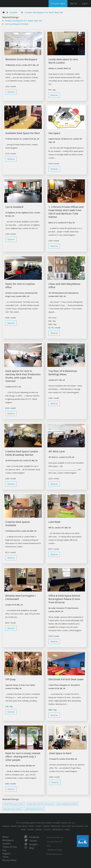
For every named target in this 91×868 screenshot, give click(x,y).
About (6, 837)
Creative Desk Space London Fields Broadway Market (22, 453)
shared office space (13, 804)
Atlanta (6, 826)
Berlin (31, 826)
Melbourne (56, 826)
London (14, 12)
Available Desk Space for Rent (23, 133)
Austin (14, 826)
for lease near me (23, 21)
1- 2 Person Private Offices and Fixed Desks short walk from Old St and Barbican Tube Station (66, 212)
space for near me (40, 804)
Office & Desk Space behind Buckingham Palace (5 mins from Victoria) (64, 599)
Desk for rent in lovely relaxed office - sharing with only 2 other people (23, 757)
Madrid (46, 826)
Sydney (39, 829)
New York (66, 826)
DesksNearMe (17, 4)
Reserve (11, 92)
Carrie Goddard (14, 207)
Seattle (31, 829)
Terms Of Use (10, 847)
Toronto (47, 829)
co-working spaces (28, 823)
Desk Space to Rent (60, 753)
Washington (58, 829)
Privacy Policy (9, 860)
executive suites (44, 823)
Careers (6, 843)
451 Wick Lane (57, 451)
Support (6, 853)
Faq (4, 850)
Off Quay (10, 679)
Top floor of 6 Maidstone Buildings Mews (63, 373)
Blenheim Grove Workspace (21, 59)
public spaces (61, 823)
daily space (12, 809)
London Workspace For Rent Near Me (44, 12)
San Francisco (78, 826)
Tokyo (67, 829)
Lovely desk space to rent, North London (63, 61)
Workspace (8, 840)
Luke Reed (54, 522)
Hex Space (54, 133)
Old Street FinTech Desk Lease (66, 679)
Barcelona (23, 826)
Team (5, 857)
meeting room (67, 804)
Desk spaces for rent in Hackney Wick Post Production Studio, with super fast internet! (23, 376)
